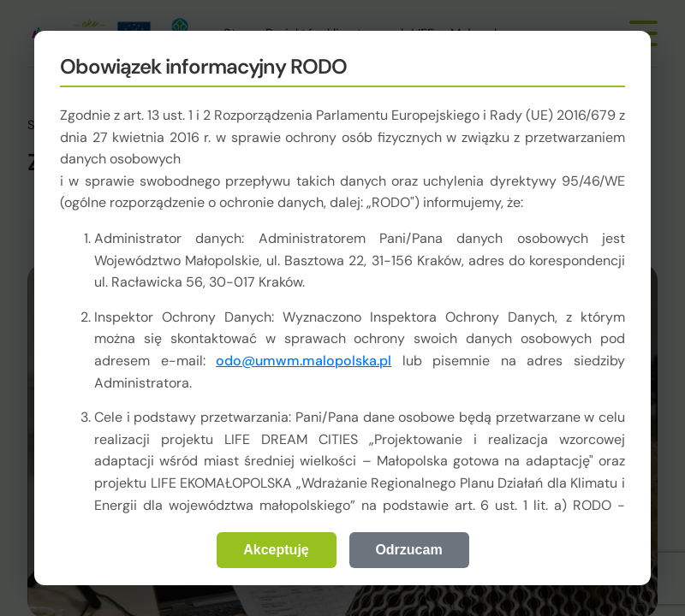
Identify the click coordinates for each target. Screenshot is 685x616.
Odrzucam (408, 550)
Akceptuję (276, 550)
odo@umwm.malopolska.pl (304, 361)
